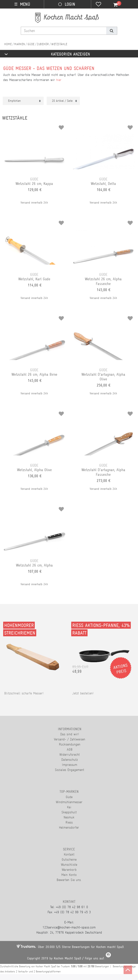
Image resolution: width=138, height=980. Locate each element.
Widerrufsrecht (70, 755)
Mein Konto (69, 875)
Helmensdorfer (69, 827)
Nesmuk (69, 817)
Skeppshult (69, 812)
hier (59, 80)
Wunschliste (69, 865)
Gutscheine (69, 859)
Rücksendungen (70, 744)
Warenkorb (69, 870)
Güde (31, 44)
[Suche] (112, 31)
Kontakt (69, 854)
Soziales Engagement (70, 770)
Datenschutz (70, 760)
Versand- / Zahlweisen (70, 739)
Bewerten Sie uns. (69, 880)
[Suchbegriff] (64, 31)
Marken (20, 44)
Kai (69, 807)
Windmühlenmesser (69, 802)
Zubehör (43, 44)
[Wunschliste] (98, 5)
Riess (69, 822)
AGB (70, 749)
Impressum (70, 765)
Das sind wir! (70, 734)
